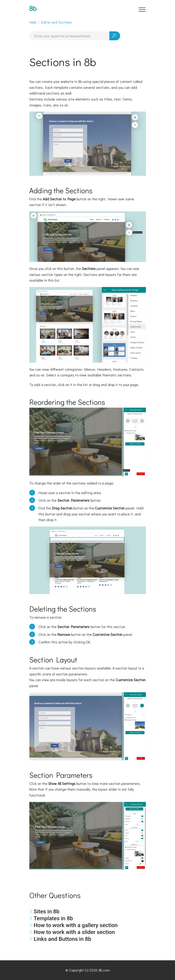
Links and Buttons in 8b (62, 939)
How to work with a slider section (74, 932)
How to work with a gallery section (76, 925)
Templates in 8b (53, 918)
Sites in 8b (46, 912)
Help (33, 22)
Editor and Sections (57, 22)
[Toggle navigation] (142, 9)
